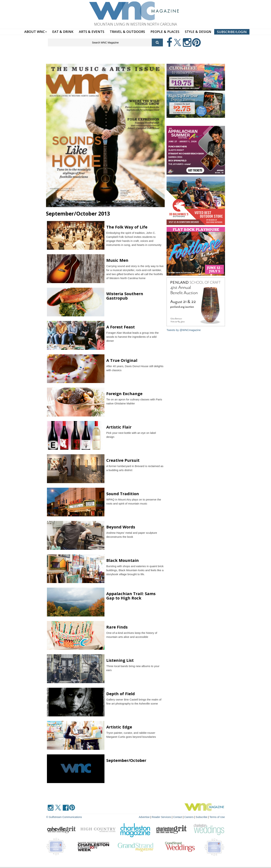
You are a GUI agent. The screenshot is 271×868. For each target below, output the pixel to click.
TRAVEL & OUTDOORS (127, 32)
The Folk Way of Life (127, 227)
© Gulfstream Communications (64, 817)
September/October (126, 760)
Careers (190, 817)
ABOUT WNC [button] (36, 32)
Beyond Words (121, 527)
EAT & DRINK (63, 32)
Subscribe (202, 817)
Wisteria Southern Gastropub (125, 296)
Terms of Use (217, 817)
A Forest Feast (121, 327)
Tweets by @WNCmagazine (184, 330)
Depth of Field (121, 694)
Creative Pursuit (123, 460)
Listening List (120, 660)
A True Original (122, 360)
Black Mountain (123, 560)
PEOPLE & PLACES (165, 32)
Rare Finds (117, 627)
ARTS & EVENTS (92, 32)
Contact (179, 817)
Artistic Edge (119, 727)
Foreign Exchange (124, 393)
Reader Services (163, 817)
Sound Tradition (123, 494)
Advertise (146, 817)
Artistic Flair (119, 427)
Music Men (117, 260)
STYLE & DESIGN (198, 32)
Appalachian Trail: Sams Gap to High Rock (131, 596)
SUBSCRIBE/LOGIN (232, 32)
